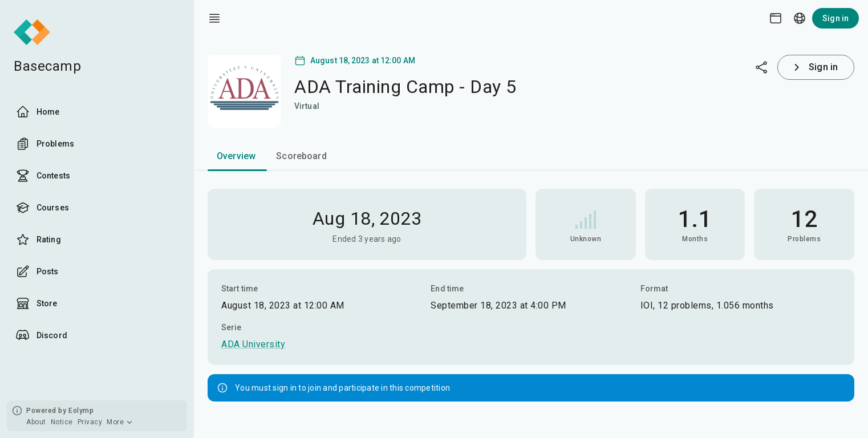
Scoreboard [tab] (301, 156)
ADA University (253, 344)
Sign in (835, 18)
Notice (62, 422)
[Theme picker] (776, 18)
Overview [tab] (236, 156)
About (36, 422)
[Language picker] (800, 18)
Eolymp (81, 411)
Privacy (90, 422)
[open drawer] (214, 18)
